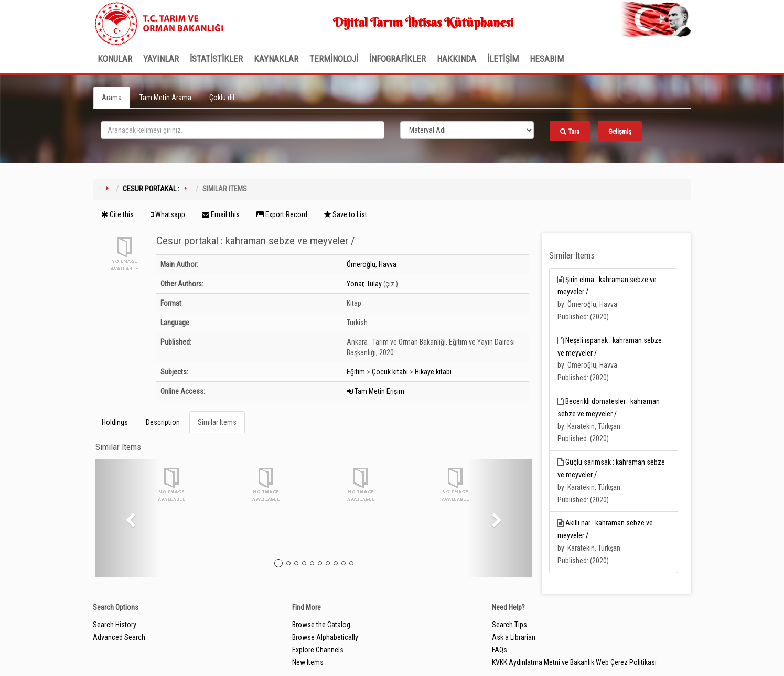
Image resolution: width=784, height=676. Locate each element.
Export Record (282, 214)
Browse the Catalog (321, 625)
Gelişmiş (620, 131)
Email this (221, 214)
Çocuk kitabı (390, 372)
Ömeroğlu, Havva (372, 264)
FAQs (500, 650)
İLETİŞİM (503, 59)
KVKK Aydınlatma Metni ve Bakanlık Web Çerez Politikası (574, 662)
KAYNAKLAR (276, 59)
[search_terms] (243, 130)
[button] (128, 518)
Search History (115, 625)
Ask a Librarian (514, 637)
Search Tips (509, 625)
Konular (115, 59)
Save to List (346, 214)
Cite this (117, 214)
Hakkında (457, 59)
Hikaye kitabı (433, 372)
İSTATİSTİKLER (216, 59)
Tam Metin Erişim (375, 391)
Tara (570, 131)
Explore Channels (318, 650)
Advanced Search (119, 637)
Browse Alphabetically (325, 637)
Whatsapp (168, 214)
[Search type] (467, 130)
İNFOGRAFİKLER (398, 59)
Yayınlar (161, 59)
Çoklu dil (222, 98)
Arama (112, 98)
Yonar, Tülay (364, 284)
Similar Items (217, 422)
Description (163, 422)
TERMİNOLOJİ (334, 59)
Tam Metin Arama (165, 98)
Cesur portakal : (151, 189)
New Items (308, 662)
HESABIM (547, 59)
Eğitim (356, 372)
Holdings (115, 422)
